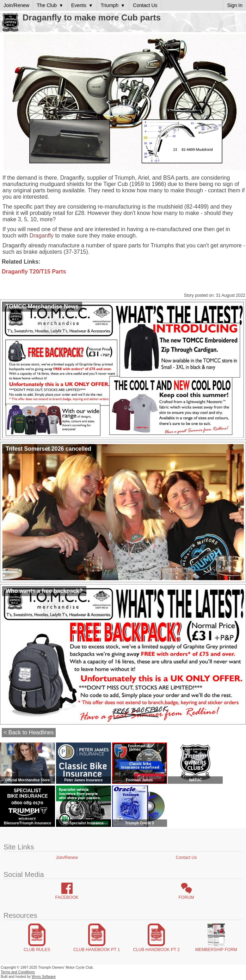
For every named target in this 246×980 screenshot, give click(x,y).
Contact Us (186, 858)
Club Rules (37, 950)
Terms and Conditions (18, 972)
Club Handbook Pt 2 (156, 950)
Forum (186, 897)
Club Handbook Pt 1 (97, 950)
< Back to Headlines (29, 732)
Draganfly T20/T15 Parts (34, 272)
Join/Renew (67, 858)
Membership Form (216, 950)
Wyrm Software (44, 977)
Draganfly (41, 236)
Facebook (67, 897)
